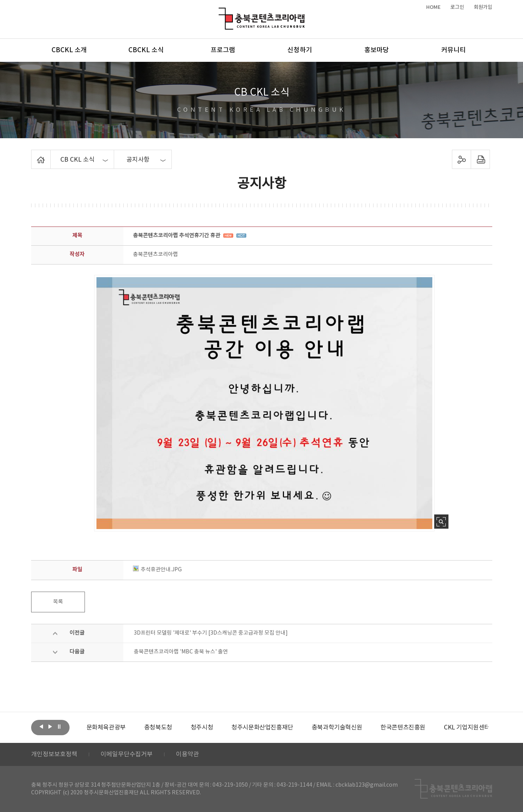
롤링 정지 (59, 727)
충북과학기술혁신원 (337, 728)
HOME (433, 7)
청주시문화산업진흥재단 (262, 728)
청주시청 (202, 728)
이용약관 (188, 754)
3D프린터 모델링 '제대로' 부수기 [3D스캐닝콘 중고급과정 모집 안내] (211, 633)
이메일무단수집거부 (127, 754)
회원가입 (483, 7)
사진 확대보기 (441, 522)
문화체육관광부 (106, 728)
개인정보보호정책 (54, 754)
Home (33, 154)
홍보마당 (377, 50)
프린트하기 (480, 159)
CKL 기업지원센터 (467, 728)
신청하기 (300, 50)
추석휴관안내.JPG (157, 570)
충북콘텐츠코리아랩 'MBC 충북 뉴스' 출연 (181, 652)
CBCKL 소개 (69, 50)
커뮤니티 (453, 50)
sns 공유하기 (461, 159)
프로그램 (223, 50)
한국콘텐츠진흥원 (403, 728)
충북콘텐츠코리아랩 (220, 12)
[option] (106, 728)
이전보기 (42, 727)
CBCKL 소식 (146, 50)
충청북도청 (158, 728)
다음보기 (50, 727)
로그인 (457, 7)
